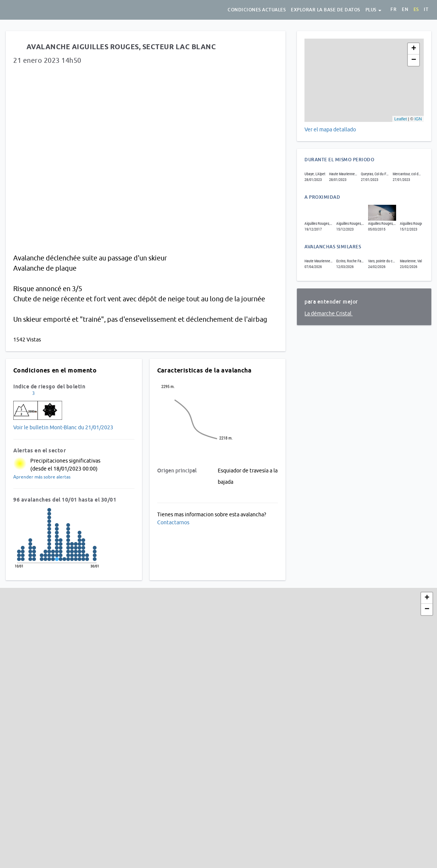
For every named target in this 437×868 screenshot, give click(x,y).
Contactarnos (173, 522)
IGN (418, 119)
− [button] (414, 60)
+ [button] (414, 49)
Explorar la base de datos (325, 10)
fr (393, 9)
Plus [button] (374, 10)
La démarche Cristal (329, 313)
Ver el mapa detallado (330, 129)
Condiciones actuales (257, 10)
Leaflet (400, 119)
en (405, 9)
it (426, 9)
